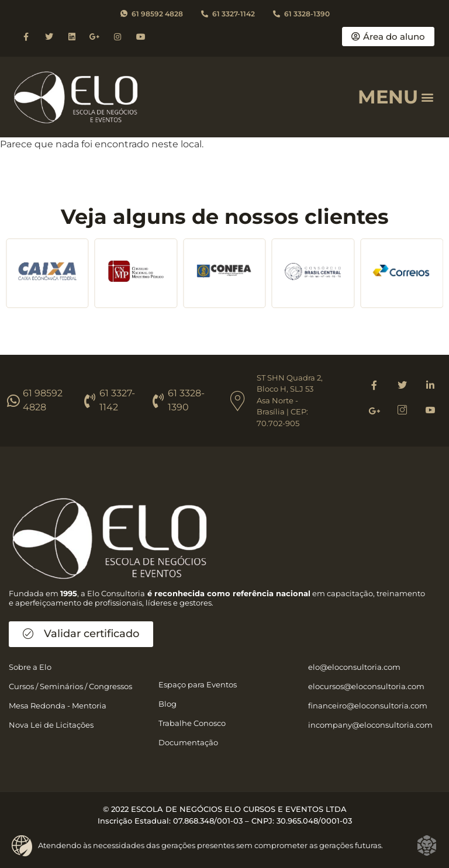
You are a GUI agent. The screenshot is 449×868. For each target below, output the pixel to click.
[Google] (374, 411)
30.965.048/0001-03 (314, 821)
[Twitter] (402, 385)
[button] (428, 97)
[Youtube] (430, 411)
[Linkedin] (430, 385)
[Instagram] (402, 411)
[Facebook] (374, 385)
